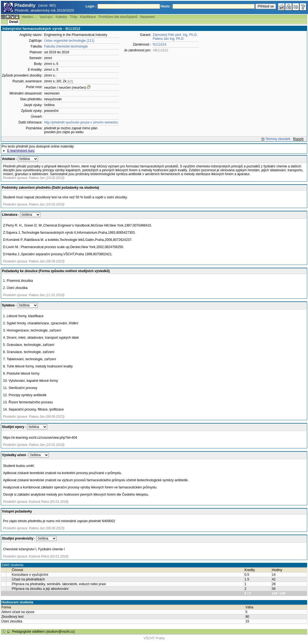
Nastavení (148, 17)
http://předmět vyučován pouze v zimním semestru (81, 122)
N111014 (160, 44)
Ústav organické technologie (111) (69, 41)
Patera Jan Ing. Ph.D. (169, 39)
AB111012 (161, 50)
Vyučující (46, 17)
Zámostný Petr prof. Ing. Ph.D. (175, 35)
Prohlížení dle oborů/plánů (118, 17)
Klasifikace (88, 17)
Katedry (61, 17)
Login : (91, 6)
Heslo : (166, 6)
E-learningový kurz (21, 151)
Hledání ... (29, 17)
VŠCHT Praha (154, 638)
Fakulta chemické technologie (66, 46)
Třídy (74, 17)
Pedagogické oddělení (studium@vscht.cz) (43, 632)
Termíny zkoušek (278, 139)
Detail (14, 22)
